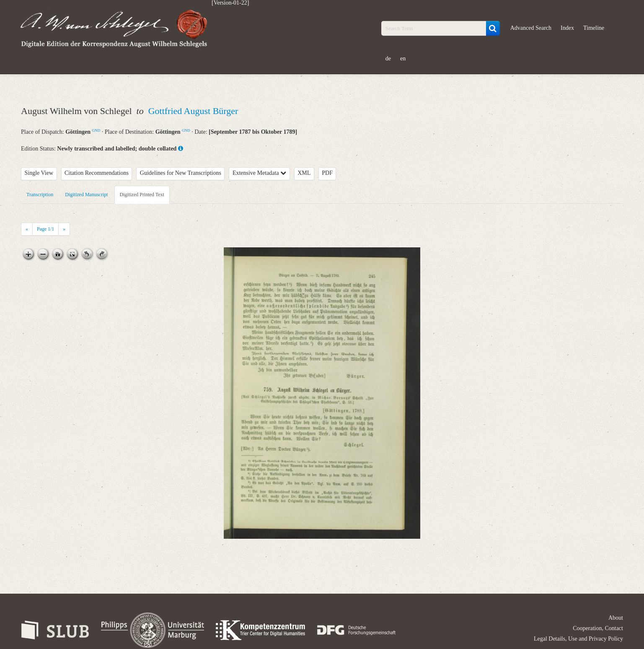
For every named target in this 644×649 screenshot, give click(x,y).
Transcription (40, 195)
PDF (327, 173)
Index (567, 28)
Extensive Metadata (259, 173)
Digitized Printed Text (142, 195)
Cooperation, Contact (598, 628)
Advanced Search (531, 28)
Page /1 (45, 229)
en (403, 58)
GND (96, 130)
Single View (39, 173)
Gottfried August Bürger (193, 111)
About (616, 618)
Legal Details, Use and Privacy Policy (578, 639)
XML (304, 173)
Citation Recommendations (97, 173)
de (388, 58)
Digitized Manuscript (86, 195)
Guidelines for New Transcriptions (181, 173)
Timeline (594, 28)
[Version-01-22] (230, 3)
